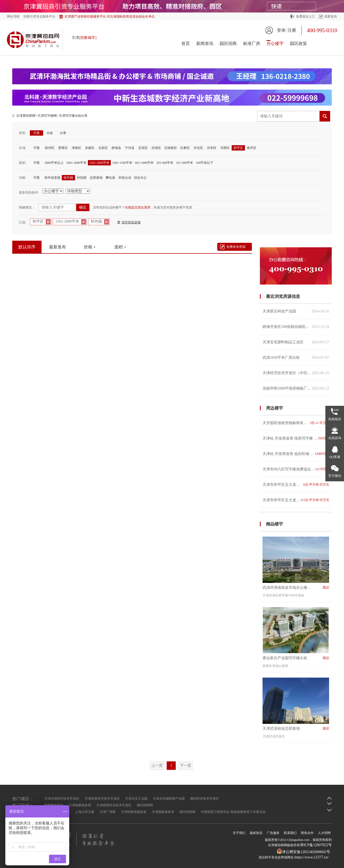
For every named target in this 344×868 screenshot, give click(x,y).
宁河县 (130, 148)
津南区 (76, 148)
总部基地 (96, 178)
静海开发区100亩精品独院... (296, 327)
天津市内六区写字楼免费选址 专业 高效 (296, 469)
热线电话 (335, 419)
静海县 (116, 148)
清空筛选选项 (131, 222)
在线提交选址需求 (138, 207)
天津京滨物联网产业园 (169, 799)
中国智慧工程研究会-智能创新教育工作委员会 (233, 812)
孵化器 (110, 178)
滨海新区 (171, 148)
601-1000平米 (144, 163)
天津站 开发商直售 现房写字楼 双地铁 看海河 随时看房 (296, 438)
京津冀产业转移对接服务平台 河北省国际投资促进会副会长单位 (110, 16)
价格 (88, 247)
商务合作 (307, 833)
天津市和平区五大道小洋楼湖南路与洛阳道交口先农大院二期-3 (296, 500)
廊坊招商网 (145, 805)
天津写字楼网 (47, 116)
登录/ (282, 30)
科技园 (82, 178)
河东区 (212, 148)
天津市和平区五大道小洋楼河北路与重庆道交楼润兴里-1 (296, 485)
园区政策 (298, 43)
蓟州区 (50, 148)
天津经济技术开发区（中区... (296, 373)
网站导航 (13, 16)
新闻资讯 (205, 43)
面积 (119, 247)
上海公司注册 (85, 812)
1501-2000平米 (99, 163)
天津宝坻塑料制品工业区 (296, 342)
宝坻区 (143, 148)
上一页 (157, 765)
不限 (36, 133)
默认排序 (27, 247)
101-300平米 (185, 163)
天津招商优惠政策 (134, 812)
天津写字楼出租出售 (73, 116)
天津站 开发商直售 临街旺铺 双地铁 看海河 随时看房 (296, 454)
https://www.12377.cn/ (312, 857)
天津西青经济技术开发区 (102, 799)
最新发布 (58, 247)
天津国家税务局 (80, 805)
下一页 (186, 765)
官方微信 (335, 476)
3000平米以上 (54, 163)
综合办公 (140, 178)
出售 (63, 133)
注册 (292, 30)
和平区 (238, 148)
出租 (50, 133)
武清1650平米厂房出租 (296, 358)
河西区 (225, 148)
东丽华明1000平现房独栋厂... (296, 388)
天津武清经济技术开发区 (62, 799)
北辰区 (103, 148)
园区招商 (228, 43)
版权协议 (256, 833)
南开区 (252, 148)
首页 (186, 43)
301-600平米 (165, 163)
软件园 (68, 178)
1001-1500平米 (122, 163)
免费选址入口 (305, 16)
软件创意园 (52, 178)
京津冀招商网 (26, 116)
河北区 (198, 148)
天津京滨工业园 (136, 799)
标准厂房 (252, 43)
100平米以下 (204, 163)
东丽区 (90, 148)
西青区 (63, 148)
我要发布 (331, 16)
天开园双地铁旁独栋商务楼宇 (296, 423)
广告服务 (273, 833)
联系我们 (290, 833)
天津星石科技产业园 (296, 311)
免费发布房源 (236, 247)
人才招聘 (324, 833)
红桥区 (185, 148)
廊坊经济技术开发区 (204, 799)
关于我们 (239, 833)
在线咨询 (335, 438)
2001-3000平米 (76, 163)
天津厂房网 (108, 812)
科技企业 (125, 178)
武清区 (156, 148)
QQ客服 (335, 457)
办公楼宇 (275, 43)
